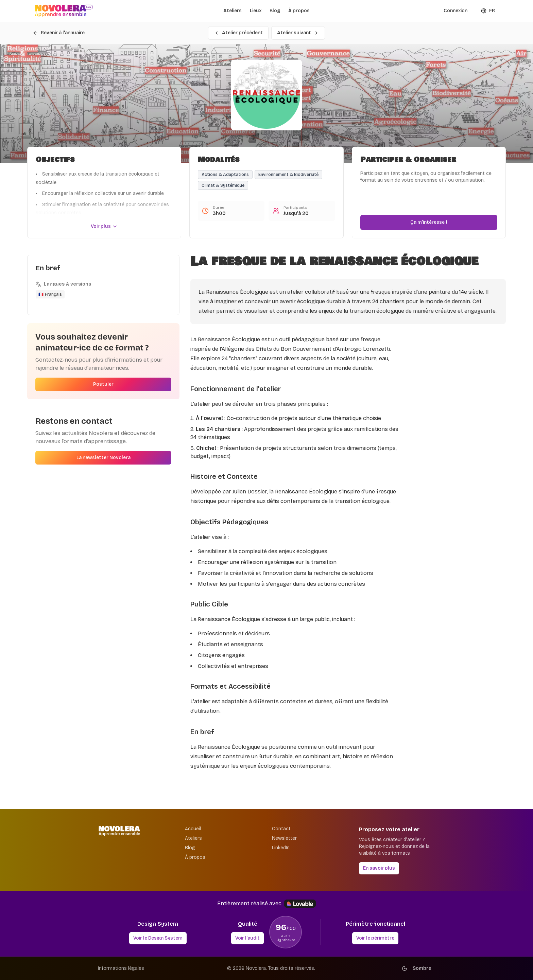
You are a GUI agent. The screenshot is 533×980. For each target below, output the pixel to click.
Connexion (455, 11)
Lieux (256, 11)
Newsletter (284, 838)
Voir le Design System (158, 938)
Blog (275, 11)
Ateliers (233, 11)
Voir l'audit (247, 938)
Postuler (103, 384)
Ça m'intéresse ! (429, 222)
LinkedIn (281, 848)
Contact (281, 829)
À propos (299, 11)
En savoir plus (379, 868)
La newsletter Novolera (104, 458)
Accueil (193, 829)
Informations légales (121, 968)
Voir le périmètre (375, 938)
